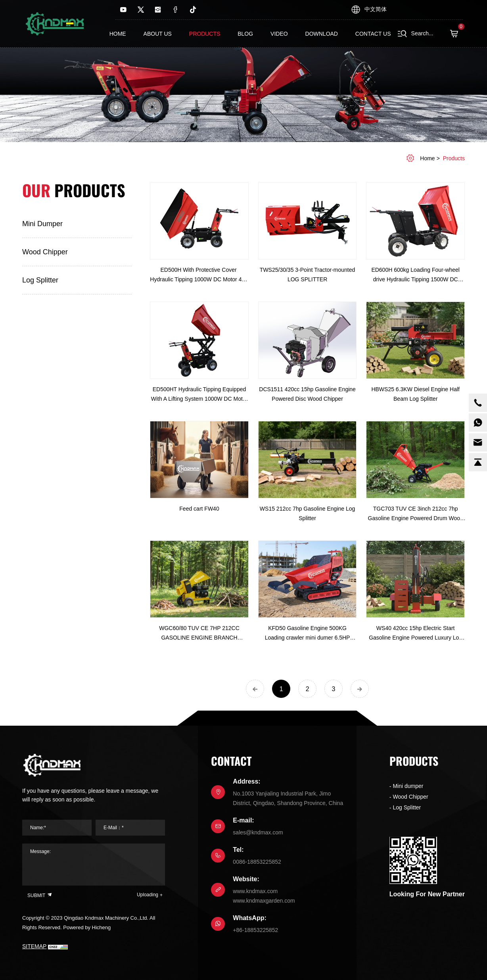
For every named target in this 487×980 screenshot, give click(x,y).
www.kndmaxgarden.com (264, 901)
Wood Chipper (45, 252)
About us (158, 34)
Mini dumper (42, 224)
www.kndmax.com (255, 891)
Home (118, 34)
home (427, 158)
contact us (373, 34)
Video (279, 34)
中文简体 (376, 9)
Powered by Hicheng (87, 927)
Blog (245, 34)
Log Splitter (40, 280)
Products (205, 34)
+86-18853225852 (255, 930)
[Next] (360, 689)
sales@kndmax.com (258, 832)
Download (322, 34)
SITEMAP (34, 946)
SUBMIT (40, 895)
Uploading (148, 895)
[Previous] (255, 689)
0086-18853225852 (257, 862)
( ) (456, 34)
